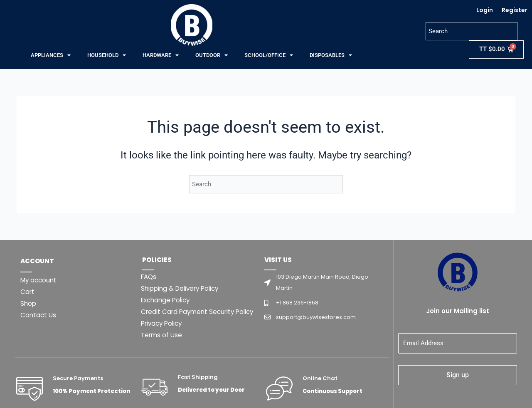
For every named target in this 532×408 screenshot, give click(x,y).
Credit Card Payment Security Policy (200, 312)
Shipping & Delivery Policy (183, 288)
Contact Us (39, 315)
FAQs (149, 277)
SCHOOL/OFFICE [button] (269, 56)
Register (515, 10)
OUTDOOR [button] (212, 56)
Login (485, 10)
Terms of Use (163, 335)
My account (40, 280)
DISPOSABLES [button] (331, 56)
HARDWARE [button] (161, 56)
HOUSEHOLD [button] (107, 56)
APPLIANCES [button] (51, 56)
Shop (29, 303)
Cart (28, 292)
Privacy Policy (163, 323)
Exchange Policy (167, 300)
